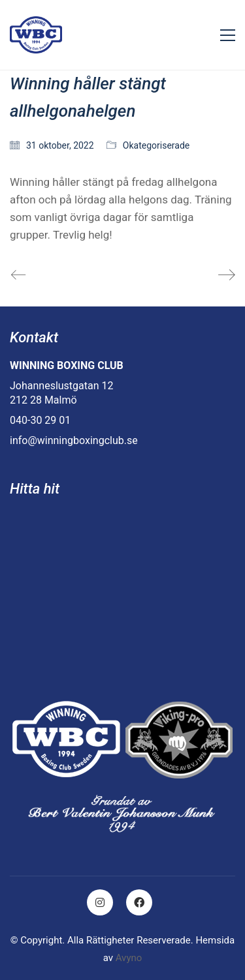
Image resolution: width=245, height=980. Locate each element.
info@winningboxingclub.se (74, 440)
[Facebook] (139, 902)
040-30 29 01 (40, 420)
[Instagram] (100, 902)
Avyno (129, 958)
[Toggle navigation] (228, 35)
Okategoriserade (156, 145)
